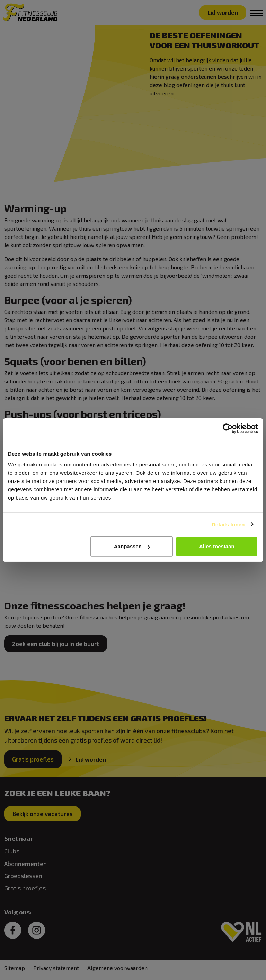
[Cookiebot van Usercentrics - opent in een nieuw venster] (228, 428)
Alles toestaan (217, 546)
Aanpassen (132, 546)
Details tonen (228, 524)
